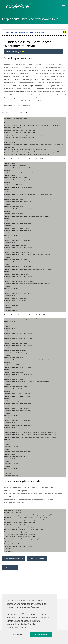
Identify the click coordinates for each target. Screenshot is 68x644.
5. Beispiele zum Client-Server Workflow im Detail (24, 32)
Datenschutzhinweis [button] (17, 628)
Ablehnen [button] (18, 634)
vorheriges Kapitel (37, 559)
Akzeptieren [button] (41, 634)
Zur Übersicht (10, 567)
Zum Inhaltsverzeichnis (14, 559)
